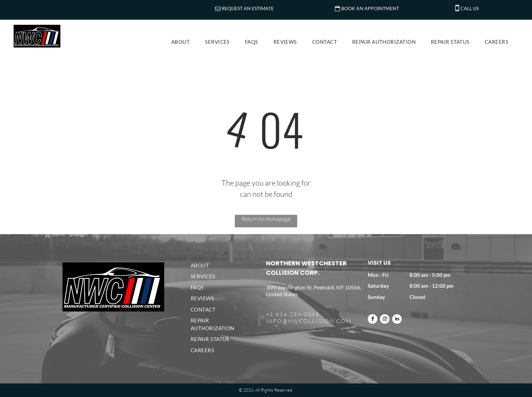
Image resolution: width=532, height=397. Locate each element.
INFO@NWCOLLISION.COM (309, 321)
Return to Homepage (266, 219)
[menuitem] (183, 42)
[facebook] (373, 320)
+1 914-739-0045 (293, 314)
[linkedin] (397, 320)
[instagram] (385, 320)
